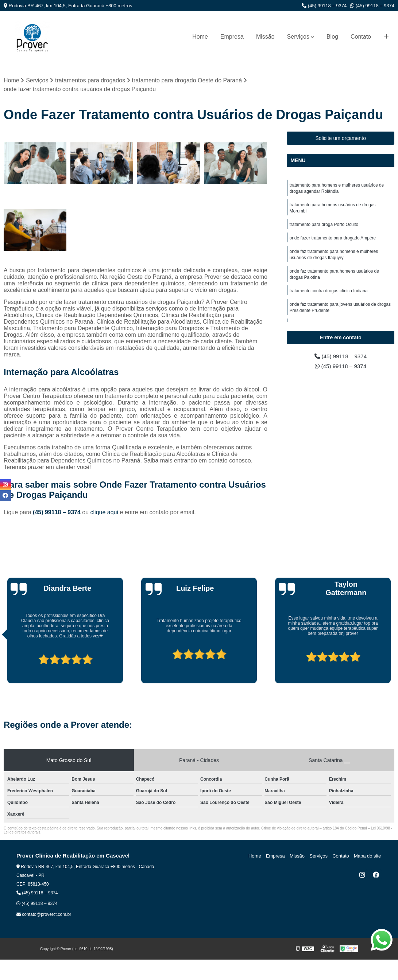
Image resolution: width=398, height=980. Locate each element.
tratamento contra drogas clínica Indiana (328, 295)
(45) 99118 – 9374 (324, 6)
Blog (332, 37)
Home (200, 37)
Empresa (232, 37)
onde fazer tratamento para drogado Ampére (333, 240)
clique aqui (105, 512)
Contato (361, 37)
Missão (265, 37)
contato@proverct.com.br (44, 914)
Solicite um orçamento (341, 138)
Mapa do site (368, 856)
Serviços (298, 37)
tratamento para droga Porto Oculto (324, 226)
